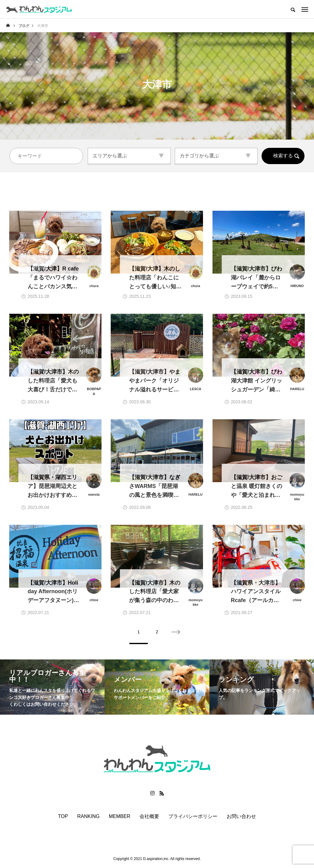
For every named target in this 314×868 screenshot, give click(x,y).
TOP (63, 816)
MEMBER (120, 816)
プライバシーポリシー (193, 816)
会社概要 (149, 816)
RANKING (88, 816)
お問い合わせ (241, 816)
